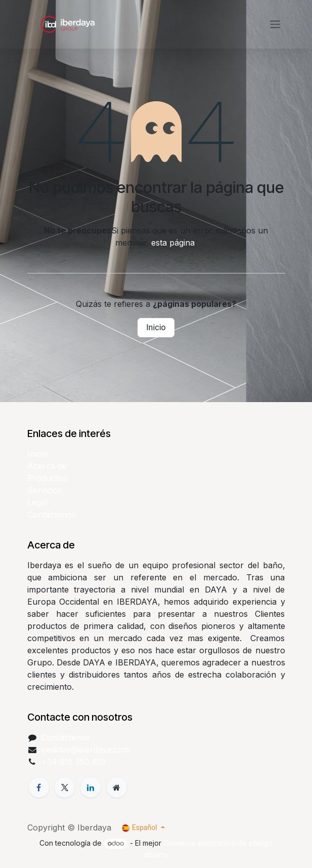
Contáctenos (52, 515)
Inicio (156, 327)
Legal (37, 502)
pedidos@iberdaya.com (86, 749)
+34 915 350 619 (74, 762)
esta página (173, 243)
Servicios (45, 490)
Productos (47, 478)
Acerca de (47, 466)
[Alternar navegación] (275, 25)
